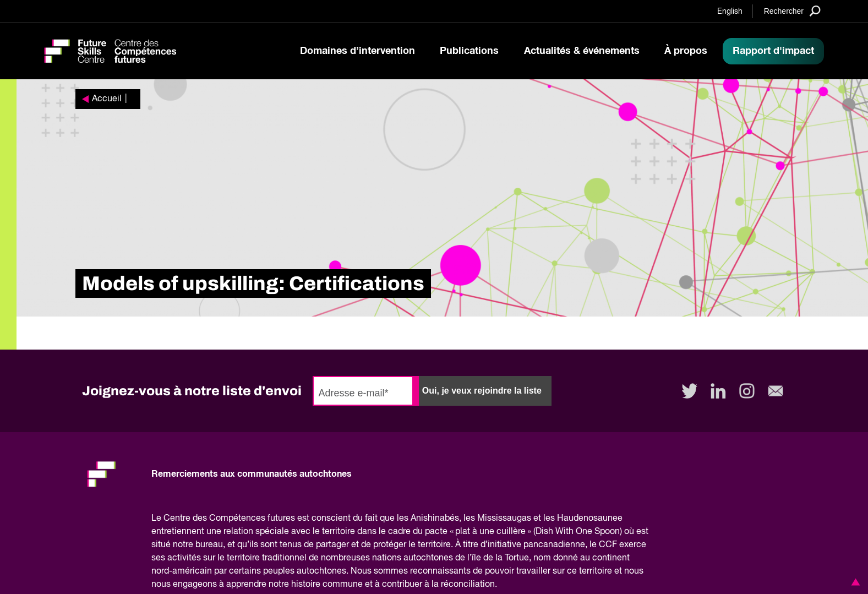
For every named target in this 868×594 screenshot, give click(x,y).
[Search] (792, 11)
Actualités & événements (582, 51)
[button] (854, 582)
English (730, 12)
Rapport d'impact (773, 51)
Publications (469, 51)
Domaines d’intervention (357, 51)
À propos (686, 51)
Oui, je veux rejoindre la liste (482, 391)
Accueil (107, 99)
